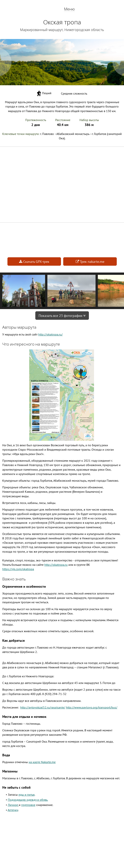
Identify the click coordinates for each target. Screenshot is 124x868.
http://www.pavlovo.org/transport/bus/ (92, 707)
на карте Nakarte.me (42, 762)
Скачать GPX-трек (34, 262)
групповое (28, 805)
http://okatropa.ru (56, 565)
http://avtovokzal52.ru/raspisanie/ (43, 707)
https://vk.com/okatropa (18, 569)
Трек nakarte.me (90, 262)
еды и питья (27, 795)
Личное (13, 805)
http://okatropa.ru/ (50, 334)
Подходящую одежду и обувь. (28, 800)
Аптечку (13, 810)
